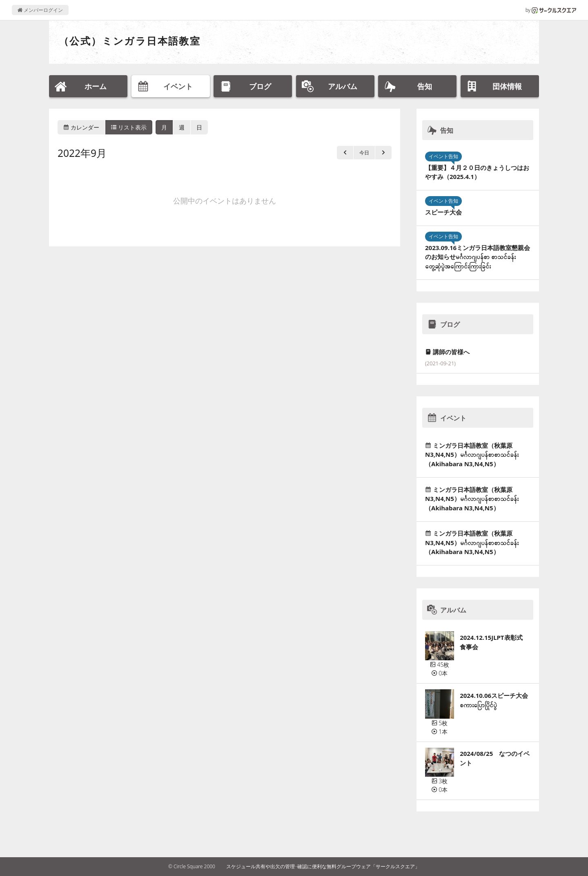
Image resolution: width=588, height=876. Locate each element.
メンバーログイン (40, 10)
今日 (364, 153)
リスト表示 (129, 127)
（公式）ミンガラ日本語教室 (130, 41)
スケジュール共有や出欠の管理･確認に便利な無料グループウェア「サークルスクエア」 (323, 866)
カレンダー (81, 127)
